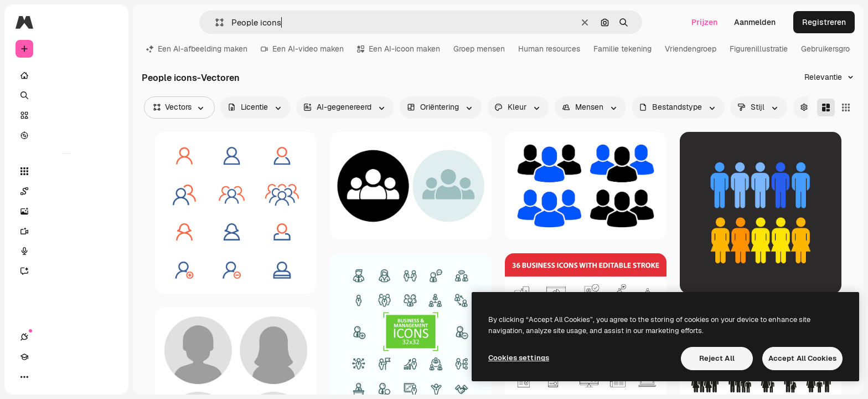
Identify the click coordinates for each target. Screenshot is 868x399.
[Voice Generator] (66, 251)
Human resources (549, 49)
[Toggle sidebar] (108, 22)
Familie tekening (622, 49)
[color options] (518, 108)
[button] (215, 22)
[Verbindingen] (24, 377)
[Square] (846, 108)
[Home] (66, 75)
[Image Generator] (66, 211)
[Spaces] (66, 191)
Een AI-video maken (302, 49)
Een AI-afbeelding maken (197, 49)
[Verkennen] (66, 135)
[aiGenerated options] (345, 108)
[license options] (255, 108)
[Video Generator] (66, 231)
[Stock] (66, 115)
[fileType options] (678, 108)
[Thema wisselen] (64, 377)
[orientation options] (441, 108)
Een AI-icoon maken (399, 49)
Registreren (824, 22)
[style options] (759, 108)
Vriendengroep (691, 49)
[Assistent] (66, 271)
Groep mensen (479, 49)
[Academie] (44, 377)
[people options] (590, 108)
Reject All (717, 358)
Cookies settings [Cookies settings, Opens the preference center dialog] (519, 358)
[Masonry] (826, 108)
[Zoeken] (66, 95)
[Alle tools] (66, 171)
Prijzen (704, 22)
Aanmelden (755, 22)
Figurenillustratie (759, 49)
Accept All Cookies (802, 358)
